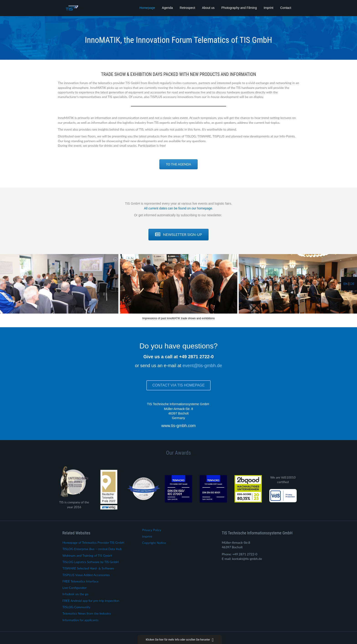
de (352, 284)
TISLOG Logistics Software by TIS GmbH (91, 562)
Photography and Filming (239, 8)
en (346, 284)
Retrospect (187, 8)
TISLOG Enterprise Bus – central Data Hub (92, 549)
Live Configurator (74, 588)
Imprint (269, 8)
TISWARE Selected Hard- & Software (88, 568)
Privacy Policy (152, 530)
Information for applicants (80, 620)
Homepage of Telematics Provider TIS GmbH (93, 542)
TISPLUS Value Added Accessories (86, 575)
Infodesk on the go (75, 594)
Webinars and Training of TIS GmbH (87, 555)
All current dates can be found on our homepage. (178, 208)
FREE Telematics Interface (80, 581)
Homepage (147, 8)
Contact (286, 8)
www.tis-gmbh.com (178, 426)
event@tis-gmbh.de (202, 366)
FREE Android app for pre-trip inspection (91, 601)
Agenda (167, 8)
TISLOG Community (76, 607)
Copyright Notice (154, 543)
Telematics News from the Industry (87, 613)
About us (208, 8)
